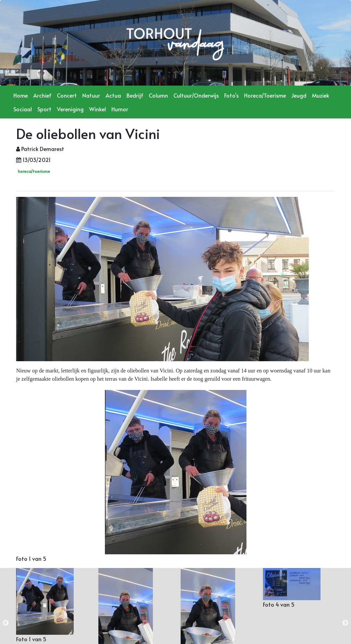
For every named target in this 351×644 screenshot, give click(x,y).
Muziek (320, 95)
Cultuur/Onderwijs (196, 95)
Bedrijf (135, 95)
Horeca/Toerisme (265, 95)
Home (21, 95)
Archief (42, 95)
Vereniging (70, 109)
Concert (67, 95)
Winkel (98, 109)
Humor (120, 109)
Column (158, 95)
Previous (6, 623)
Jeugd (299, 95)
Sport (44, 109)
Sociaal (23, 109)
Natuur (91, 95)
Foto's (231, 95)
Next (345, 623)
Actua (113, 95)
